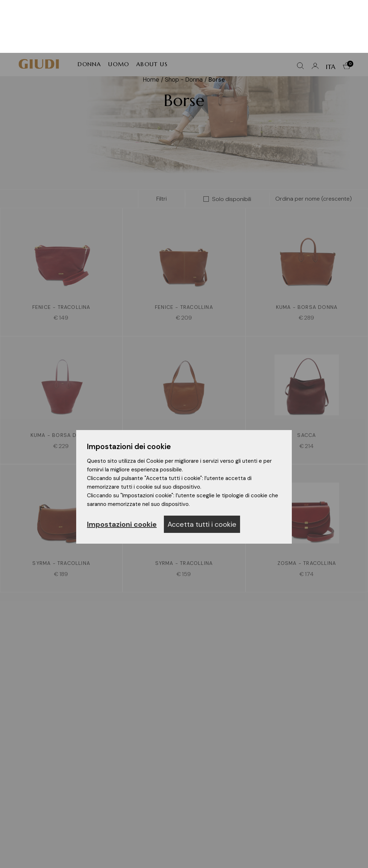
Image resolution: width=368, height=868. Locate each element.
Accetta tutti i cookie (202, 471)
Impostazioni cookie (122, 471)
